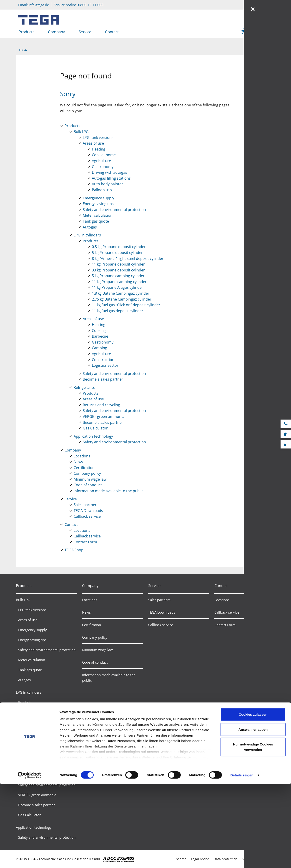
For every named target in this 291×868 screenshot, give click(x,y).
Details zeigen (242, 859)
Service (85, 32)
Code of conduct (95, 662)
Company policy (95, 637)
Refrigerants (25, 745)
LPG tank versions (32, 610)
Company (56, 32)
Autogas (24, 680)
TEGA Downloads (162, 612)
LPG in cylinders (29, 692)
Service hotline (287, 424)
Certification (92, 625)
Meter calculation (32, 660)
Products (26, 32)
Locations (90, 600)
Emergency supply (33, 630)
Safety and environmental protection (47, 650)
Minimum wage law (97, 650)
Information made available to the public (109, 677)
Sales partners (159, 600)
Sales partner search (287, 434)
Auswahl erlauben (253, 813)
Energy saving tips (32, 640)
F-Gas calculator (287, 444)
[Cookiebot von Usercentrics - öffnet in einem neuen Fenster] (29, 859)
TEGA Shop (259, 32)
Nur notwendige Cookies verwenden (253, 831)
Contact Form (225, 625)
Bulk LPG (23, 600)
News (86, 612)
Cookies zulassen (253, 799)
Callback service (161, 625)
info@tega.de (39, 5)
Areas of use (28, 620)
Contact (112, 32)
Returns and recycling (35, 775)
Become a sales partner (36, 732)
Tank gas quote (30, 670)
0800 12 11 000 (91, 5)
